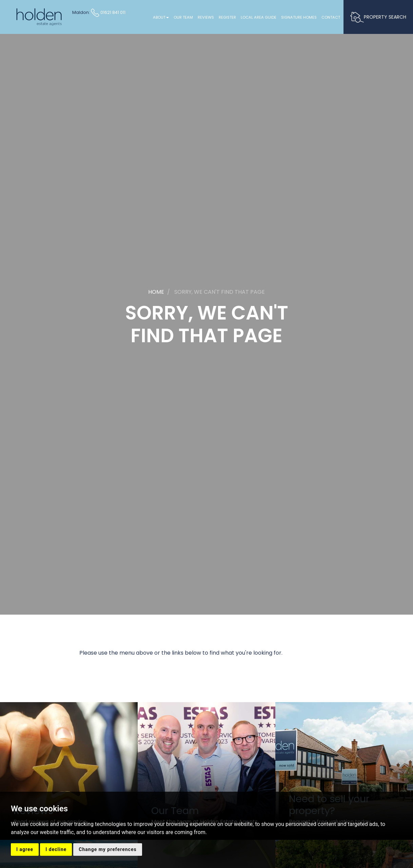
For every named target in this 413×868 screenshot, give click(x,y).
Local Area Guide (259, 17)
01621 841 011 (108, 12)
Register (227, 17)
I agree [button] (25, 849)
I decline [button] (56, 849)
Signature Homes (299, 17)
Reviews (206, 17)
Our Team (183, 17)
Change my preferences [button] (107, 849)
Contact (331, 17)
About (161, 17)
